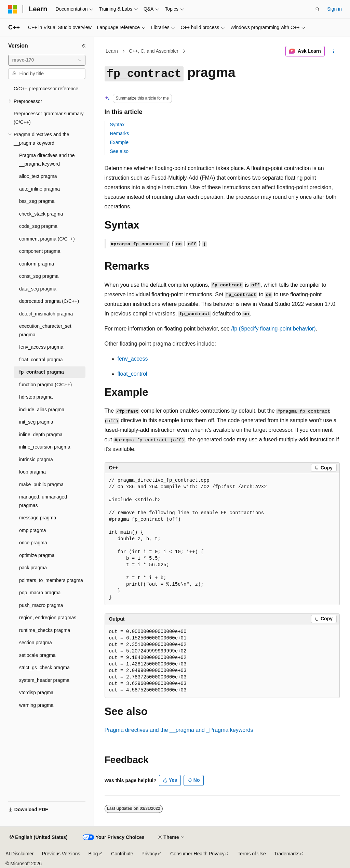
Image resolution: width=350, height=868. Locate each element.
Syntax (117, 125)
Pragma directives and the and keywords (179, 730)
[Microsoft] (13, 9)
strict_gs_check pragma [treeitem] (44, 668)
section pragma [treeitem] (36, 643)
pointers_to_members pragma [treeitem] (51, 580)
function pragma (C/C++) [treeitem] (45, 385)
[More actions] (333, 51)
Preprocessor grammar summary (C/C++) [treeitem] (49, 118)
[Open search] (318, 9)
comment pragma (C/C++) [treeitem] (47, 239)
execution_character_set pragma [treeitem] (45, 330)
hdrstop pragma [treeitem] (36, 397)
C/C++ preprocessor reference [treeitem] (46, 89)
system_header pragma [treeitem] (44, 680)
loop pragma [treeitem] (32, 472)
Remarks (120, 133)
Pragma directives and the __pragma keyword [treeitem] (47, 160)
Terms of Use (252, 854)
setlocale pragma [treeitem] (37, 655)
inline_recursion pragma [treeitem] (45, 447)
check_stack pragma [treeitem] (41, 214)
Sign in (334, 9)
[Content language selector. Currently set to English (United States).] (38, 838)
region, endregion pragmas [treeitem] (48, 618)
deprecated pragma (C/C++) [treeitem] (49, 301)
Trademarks (287, 854)
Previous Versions (61, 854)
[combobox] (47, 60)
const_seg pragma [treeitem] (39, 276)
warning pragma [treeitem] (36, 705)
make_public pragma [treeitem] (41, 484)
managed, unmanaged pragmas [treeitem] (43, 501)
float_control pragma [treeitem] (41, 360)
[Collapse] (84, 46)
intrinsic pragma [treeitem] (36, 459)
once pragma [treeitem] (33, 543)
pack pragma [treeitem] (33, 568)
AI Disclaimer (19, 854)
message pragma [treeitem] (38, 518)
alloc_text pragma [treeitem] (38, 176)
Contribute (122, 854)
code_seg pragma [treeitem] (38, 226)
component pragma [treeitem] (40, 251)
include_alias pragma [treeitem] (42, 410)
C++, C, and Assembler (154, 51)
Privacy (149, 854)
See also (119, 151)
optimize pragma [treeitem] (37, 555)
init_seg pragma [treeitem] (36, 422)
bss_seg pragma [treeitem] (37, 201)
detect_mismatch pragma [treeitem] (46, 314)
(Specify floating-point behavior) (273, 329)
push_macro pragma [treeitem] (41, 605)
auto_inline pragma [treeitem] (39, 189)
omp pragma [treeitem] (33, 530)
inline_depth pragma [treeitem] (41, 435)
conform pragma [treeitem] (37, 264)
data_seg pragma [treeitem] (38, 289)
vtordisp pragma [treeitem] (36, 692)
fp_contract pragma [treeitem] (42, 372)
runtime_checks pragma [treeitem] (45, 630)
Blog (93, 854)
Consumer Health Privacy (197, 854)
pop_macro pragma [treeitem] (40, 593)
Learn (112, 51)
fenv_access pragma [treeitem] (41, 347)
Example (119, 142)
